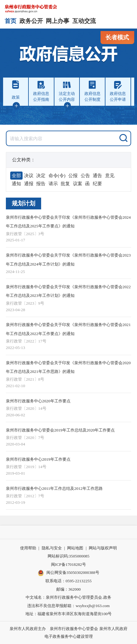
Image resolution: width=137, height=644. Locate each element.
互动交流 (84, 21)
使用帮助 (28, 548)
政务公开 (31, 21)
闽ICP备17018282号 (68, 564)
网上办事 (58, 21)
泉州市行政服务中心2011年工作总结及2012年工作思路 (54, 488)
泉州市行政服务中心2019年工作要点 (38, 459)
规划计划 (24, 203)
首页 (11, 21)
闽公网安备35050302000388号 (68, 573)
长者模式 (117, 37)
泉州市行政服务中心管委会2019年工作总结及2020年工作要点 (60, 430)
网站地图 (75, 548)
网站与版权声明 (103, 548)
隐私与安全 (52, 548)
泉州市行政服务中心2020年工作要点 (38, 401)
